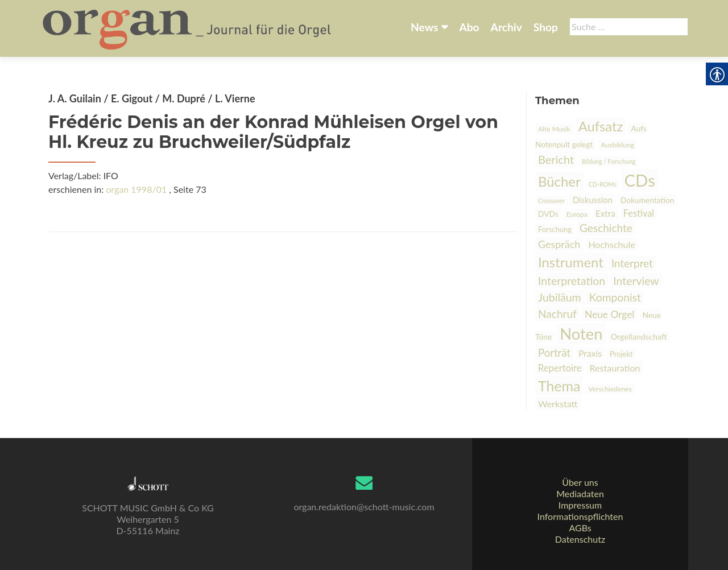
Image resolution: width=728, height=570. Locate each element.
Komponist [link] (615, 297)
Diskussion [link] (593, 200)
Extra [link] (605, 213)
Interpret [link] (632, 263)
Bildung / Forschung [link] (609, 161)
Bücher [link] (559, 181)
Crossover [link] (551, 201)
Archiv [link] (506, 27)
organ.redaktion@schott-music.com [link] (364, 507)
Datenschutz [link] (580, 539)
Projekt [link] (621, 354)
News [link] (424, 27)
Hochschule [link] (611, 244)
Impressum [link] (580, 505)
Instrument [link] (571, 262)
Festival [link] (639, 213)
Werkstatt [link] (558, 404)
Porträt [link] (554, 353)
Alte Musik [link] (554, 129)
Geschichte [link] (606, 228)
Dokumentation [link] (647, 200)
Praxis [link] (590, 353)
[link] (188, 27)
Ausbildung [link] (618, 145)
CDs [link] (640, 180)
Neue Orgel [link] (609, 314)
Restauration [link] (615, 368)
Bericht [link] (556, 159)
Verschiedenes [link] (610, 389)
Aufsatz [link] (601, 126)
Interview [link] (636, 281)
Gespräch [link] (559, 244)
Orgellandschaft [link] (639, 336)
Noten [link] (581, 334)
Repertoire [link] (560, 368)
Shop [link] (546, 27)
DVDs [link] (548, 214)
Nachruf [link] (557, 314)
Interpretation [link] (572, 281)
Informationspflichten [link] (580, 516)
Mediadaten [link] (580, 493)
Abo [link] (469, 27)
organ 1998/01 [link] (136, 189)
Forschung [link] (555, 229)
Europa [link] (577, 214)
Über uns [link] (580, 482)
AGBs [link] (580, 528)
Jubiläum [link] (560, 297)
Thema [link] (559, 386)
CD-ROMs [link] (603, 184)
